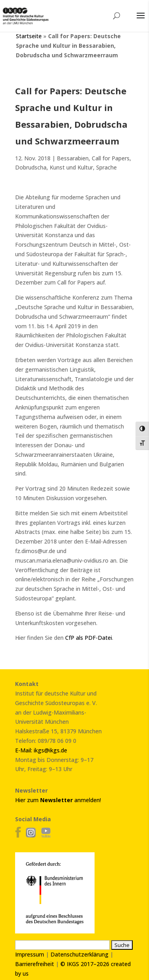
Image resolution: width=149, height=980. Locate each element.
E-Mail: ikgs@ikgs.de (41, 750)
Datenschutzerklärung (79, 954)
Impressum (30, 954)
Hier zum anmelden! (58, 800)
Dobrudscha (31, 167)
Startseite (29, 36)
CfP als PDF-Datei (88, 638)
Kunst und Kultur (71, 167)
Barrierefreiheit (35, 964)
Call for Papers (111, 158)
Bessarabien (73, 158)
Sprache (106, 167)
